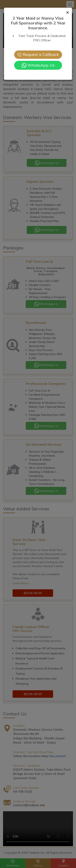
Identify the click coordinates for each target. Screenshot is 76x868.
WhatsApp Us (38, 65)
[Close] (67, 12)
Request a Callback (38, 55)
